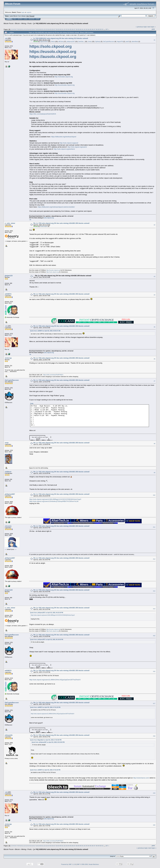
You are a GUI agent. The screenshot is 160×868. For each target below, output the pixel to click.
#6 (154, 359)
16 (33, 29)
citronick (8, 526)
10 (21, 29)
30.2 (28, 16)
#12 (154, 559)
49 (99, 29)
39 (79, 29)
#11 (154, 527)
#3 (154, 277)
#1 (154, 40)
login (23, 12)
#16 (154, 671)
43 (87, 29)
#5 (154, 327)
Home (9, 19)
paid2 (127, 41)
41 (83, 29)
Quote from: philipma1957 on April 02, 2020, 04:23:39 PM (47, 613)
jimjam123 (9, 276)
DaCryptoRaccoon (109, 41)
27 (55, 29)
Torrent (32, 16)
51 (103, 29)
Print (153, 29)
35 (71, 29)
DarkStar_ (81, 41)
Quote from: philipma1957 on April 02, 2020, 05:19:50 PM (47, 640)
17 (35, 29)
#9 (154, 473)
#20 (154, 825)
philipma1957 (71, 41)
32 (65, 29)
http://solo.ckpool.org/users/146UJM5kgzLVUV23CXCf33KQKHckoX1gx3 (55, 499)
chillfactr (8, 472)
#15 (154, 636)
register (29, 12)
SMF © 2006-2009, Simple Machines (88, 864)
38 (77, 29)
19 (39, 29)
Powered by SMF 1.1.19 (68, 864)
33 (67, 29)
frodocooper (44, 226)
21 (43, 29)
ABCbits (61, 41)
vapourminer (44, 41)
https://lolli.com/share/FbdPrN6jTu (53, 375)
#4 (154, 295)
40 (81, 29)
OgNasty (98, 41)
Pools (30, 23)
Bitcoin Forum (9, 23)
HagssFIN (120, 41)
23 (47, 29)
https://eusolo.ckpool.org (53, 52)
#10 (154, 495)
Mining (24, 23)
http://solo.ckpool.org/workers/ (64, 149)
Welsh (53, 41)
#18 (154, 736)
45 (91, 29)
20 (41, 29)
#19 (154, 793)
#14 (154, 609)
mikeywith (9, 735)
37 (75, 29)
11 (23, 29)
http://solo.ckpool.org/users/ (77, 147)
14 (29, 29)
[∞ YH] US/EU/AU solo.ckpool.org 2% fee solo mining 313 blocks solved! (61, 23)
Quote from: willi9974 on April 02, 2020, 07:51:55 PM (45, 707)
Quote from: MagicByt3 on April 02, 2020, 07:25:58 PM (46, 740)
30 (61, 29)
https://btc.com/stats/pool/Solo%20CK (43, 114)
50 (101, 29)
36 (73, 29)
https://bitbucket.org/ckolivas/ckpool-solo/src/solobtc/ (56, 207)
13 (27, 29)
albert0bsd (135, 41)
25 (51, 29)
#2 (154, 225)
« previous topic (141, 27)
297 (107, 29)
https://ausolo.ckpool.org (53, 57)
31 (63, 29)
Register (32, 19)
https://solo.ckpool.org (51, 46)
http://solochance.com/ (141, 778)
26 (53, 29)
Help (15, 19)
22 (45, 29)
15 (31, 29)
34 (69, 29)
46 (93, 29)
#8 (154, 444)
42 (85, 29)
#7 (154, 381)
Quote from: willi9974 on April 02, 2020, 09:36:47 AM (45, 331)
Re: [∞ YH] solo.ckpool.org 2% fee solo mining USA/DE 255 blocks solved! (62, 223)
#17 (154, 703)
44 (89, 29)
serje (7, 443)
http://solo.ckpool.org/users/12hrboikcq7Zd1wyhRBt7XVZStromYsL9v (54, 501)
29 (59, 29)
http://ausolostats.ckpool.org (65, 93)
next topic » (151, 27)
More (37, 19)
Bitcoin (17, 23)
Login (26, 19)
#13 (154, 591)
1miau (90, 41)
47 (95, 29)
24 (49, 29)
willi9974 (8, 294)
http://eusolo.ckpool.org (53, 270)
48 (97, 29)
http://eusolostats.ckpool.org (65, 85)
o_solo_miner (10, 223)
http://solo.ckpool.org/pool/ (69, 143)
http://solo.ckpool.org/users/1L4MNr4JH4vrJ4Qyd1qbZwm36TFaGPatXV (55, 680)
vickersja (8, 358)
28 (57, 29)
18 (37, 29)
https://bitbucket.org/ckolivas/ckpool (64, 137)
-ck (6, 38)
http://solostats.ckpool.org (64, 77)
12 (25, 29)
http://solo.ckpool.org (53, 272)
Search (20, 19)
